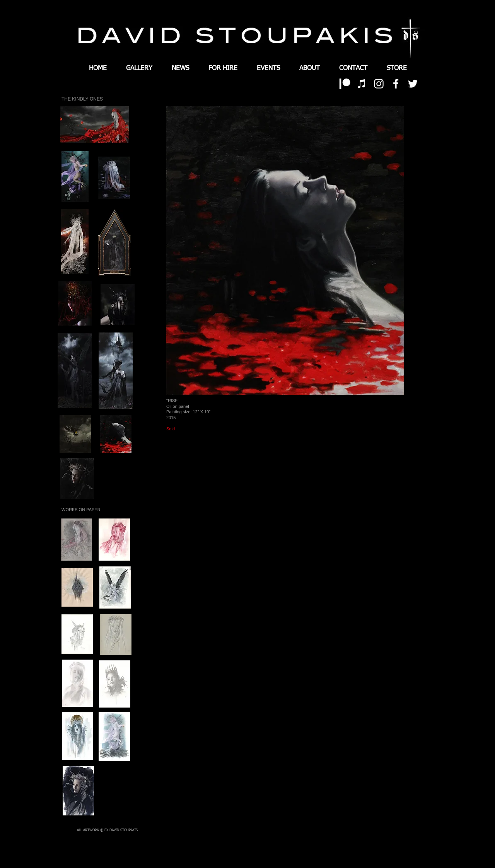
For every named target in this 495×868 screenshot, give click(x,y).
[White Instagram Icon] (379, 84)
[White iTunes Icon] (362, 84)
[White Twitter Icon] (413, 84)
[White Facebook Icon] (396, 84)
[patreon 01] (345, 84)
